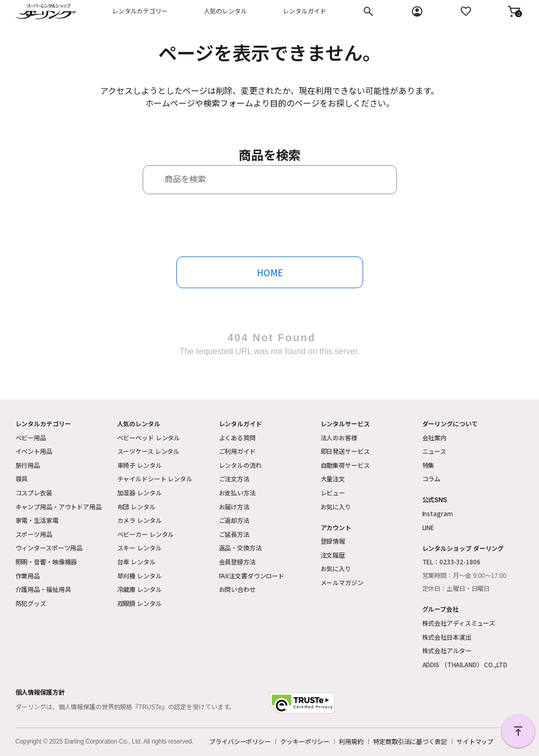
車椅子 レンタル (140, 465)
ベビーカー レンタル (146, 534)
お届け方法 (234, 507)
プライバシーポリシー (240, 741)
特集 (429, 465)
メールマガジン (342, 582)
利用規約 (351, 741)
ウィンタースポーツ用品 (49, 548)
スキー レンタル (140, 548)
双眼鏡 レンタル (140, 603)
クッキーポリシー (305, 741)
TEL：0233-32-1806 (451, 562)
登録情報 (333, 541)
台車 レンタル (136, 562)
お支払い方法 (237, 492)
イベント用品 (34, 451)
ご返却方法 (234, 520)
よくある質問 (237, 437)
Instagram (438, 513)
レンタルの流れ (240, 465)
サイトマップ (475, 741)
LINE (429, 527)
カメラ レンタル (140, 520)
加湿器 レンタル (140, 492)
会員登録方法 (237, 562)
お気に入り (336, 507)
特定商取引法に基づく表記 (410, 741)
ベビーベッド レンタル (149, 437)
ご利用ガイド (237, 451)
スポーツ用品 (34, 534)
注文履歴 (333, 555)
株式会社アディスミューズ (459, 623)
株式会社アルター (447, 650)
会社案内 (435, 437)
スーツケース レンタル (149, 451)
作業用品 (28, 576)
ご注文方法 (234, 478)
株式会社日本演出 (447, 637)
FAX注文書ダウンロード (252, 576)
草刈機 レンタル (140, 576)
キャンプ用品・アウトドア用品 (59, 507)
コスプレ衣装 (34, 492)
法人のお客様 (339, 437)
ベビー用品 (31, 437)
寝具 (22, 478)
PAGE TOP (518, 731)
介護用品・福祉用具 (43, 589)
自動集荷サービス (345, 465)
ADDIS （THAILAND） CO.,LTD (465, 664)
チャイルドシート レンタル (155, 478)
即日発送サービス (345, 451)
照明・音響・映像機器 (46, 562)
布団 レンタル (136, 507)
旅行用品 (28, 465)
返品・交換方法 (240, 548)
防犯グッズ (31, 603)
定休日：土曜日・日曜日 (456, 589)
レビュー (333, 492)
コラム (432, 478)
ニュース (434, 451)
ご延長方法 (234, 534)
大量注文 (333, 478)
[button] (514, 11)
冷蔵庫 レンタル (140, 589)
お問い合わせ (237, 589)
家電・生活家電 (37, 520)
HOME (270, 272)
